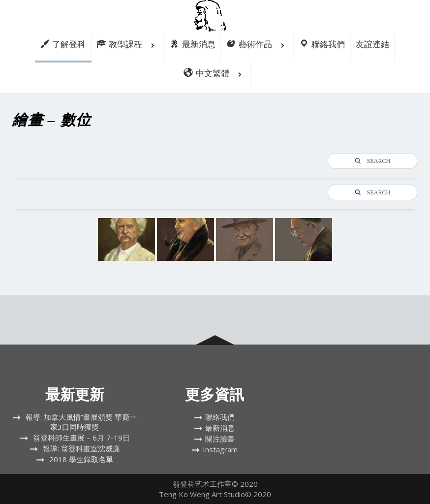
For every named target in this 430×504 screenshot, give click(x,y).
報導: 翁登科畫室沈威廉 (81, 448)
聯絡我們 (220, 417)
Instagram (220, 449)
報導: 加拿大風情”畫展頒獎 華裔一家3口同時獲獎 (81, 422)
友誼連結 (372, 44)
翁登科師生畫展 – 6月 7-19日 (81, 438)
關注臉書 (220, 439)
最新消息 (220, 428)
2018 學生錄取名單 (81, 459)
